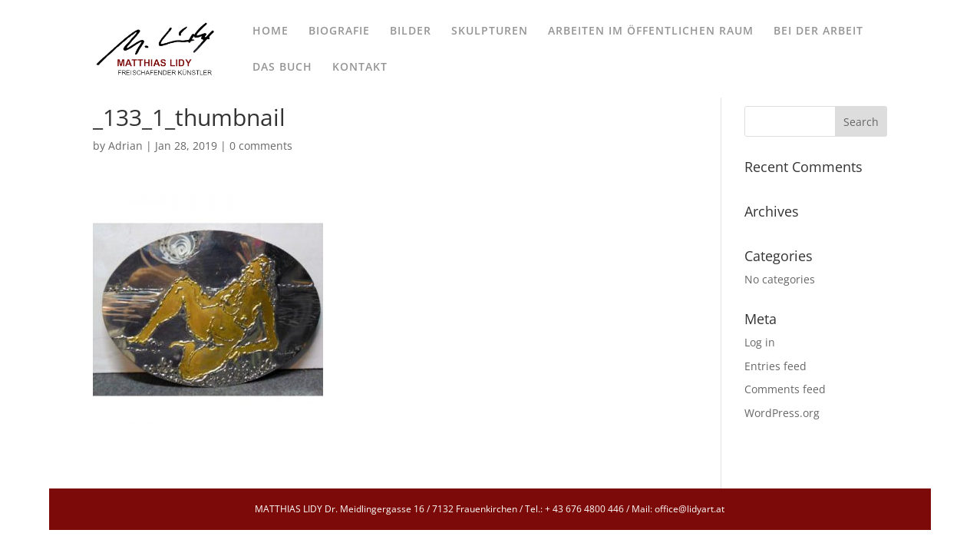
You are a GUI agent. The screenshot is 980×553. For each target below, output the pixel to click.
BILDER (411, 31)
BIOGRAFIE (339, 31)
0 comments (261, 146)
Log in (760, 342)
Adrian (125, 146)
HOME (271, 31)
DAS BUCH (282, 68)
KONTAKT (360, 68)
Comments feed (785, 389)
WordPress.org (782, 413)
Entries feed (775, 366)
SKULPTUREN (490, 31)
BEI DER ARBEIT (818, 31)
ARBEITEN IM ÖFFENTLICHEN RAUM (651, 31)
